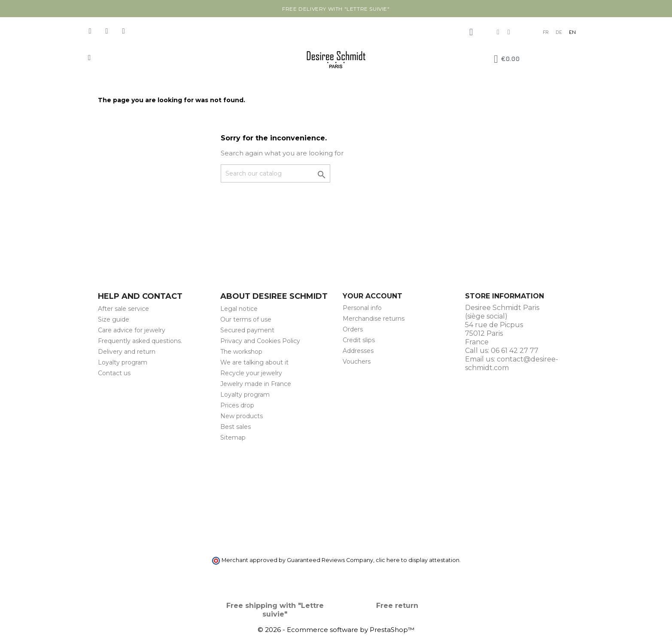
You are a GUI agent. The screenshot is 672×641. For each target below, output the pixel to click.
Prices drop (237, 405)
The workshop (241, 352)
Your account (372, 296)
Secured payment (247, 330)
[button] (90, 58)
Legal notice (239, 309)
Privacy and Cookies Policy (260, 341)
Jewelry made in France (256, 384)
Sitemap (233, 437)
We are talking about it (254, 362)
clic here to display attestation (418, 560)
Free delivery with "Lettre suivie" (336, 9)
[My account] (471, 32)
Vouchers (357, 362)
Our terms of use (246, 319)
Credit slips (359, 340)
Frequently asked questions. (140, 341)
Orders (353, 329)
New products (242, 416)
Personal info (362, 308)
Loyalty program (123, 362)
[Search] (275, 173)
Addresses (358, 351)
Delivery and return (127, 352)
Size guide (114, 319)
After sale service (123, 309)
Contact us (114, 373)
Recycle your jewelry (251, 373)
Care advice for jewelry (132, 330)
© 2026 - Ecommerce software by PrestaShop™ (336, 630)
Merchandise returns (374, 319)
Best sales (236, 427)
